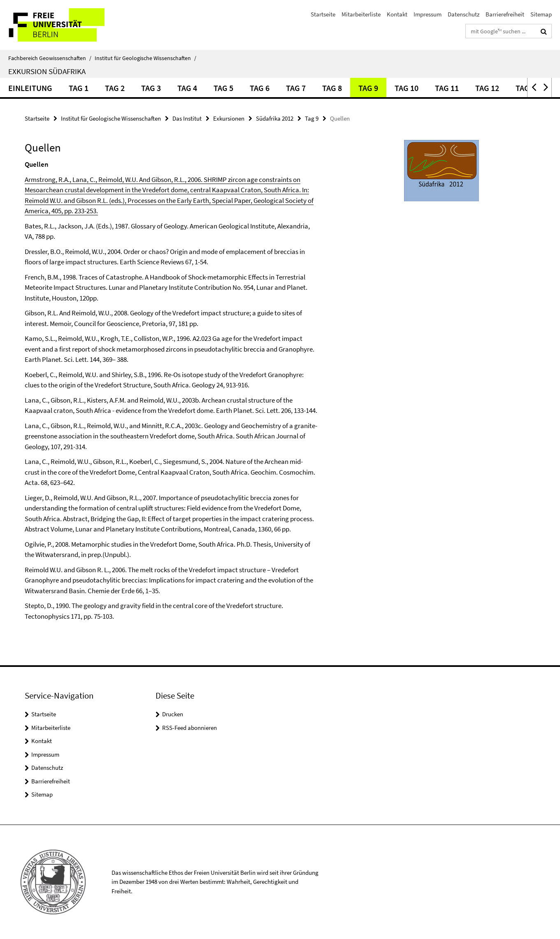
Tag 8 (332, 88)
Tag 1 (79, 88)
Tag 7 (296, 88)
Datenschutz (464, 14)
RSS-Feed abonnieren (189, 728)
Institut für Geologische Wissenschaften (145, 58)
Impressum (428, 14)
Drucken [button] (173, 714)
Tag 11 (447, 88)
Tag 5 (223, 88)
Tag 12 (487, 88)
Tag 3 (151, 88)
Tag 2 (115, 88)
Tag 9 (368, 88)
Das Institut (187, 118)
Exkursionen (229, 118)
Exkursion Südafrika (47, 71)
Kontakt (397, 14)
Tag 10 (407, 88)
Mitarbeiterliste (361, 14)
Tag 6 (260, 88)
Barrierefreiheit (505, 14)
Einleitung (30, 88)
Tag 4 (187, 88)
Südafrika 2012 (275, 118)
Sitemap (541, 14)
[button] (533, 87)
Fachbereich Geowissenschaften (50, 58)
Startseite (323, 14)
